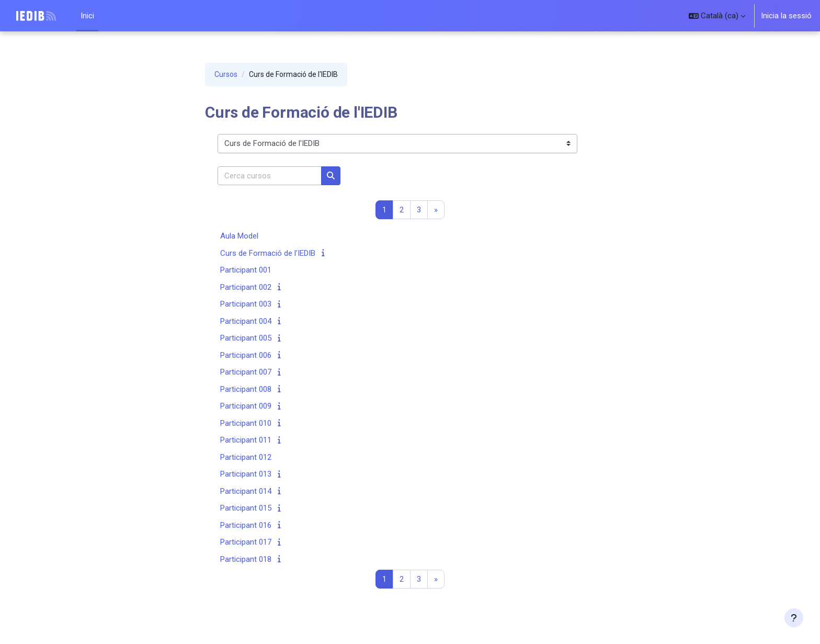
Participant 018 (246, 559)
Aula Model (239, 236)
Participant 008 (246, 389)
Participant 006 (246, 355)
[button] (717, 16)
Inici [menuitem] (87, 16)
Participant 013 (246, 474)
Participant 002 (246, 287)
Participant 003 (246, 304)
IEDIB (20, 16)
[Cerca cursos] (270, 176)
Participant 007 (246, 372)
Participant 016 (246, 525)
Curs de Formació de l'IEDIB (268, 253)
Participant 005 (246, 338)
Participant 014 (246, 491)
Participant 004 (246, 321)
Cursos (226, 74)
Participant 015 (246, 509)
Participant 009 (246, 406)
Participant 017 (246, 543)
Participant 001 (246, 270)
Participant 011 (246, 440)
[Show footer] (794, 618)
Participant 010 (246, 423)
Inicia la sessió (786, 16)
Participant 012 (246, 457)
